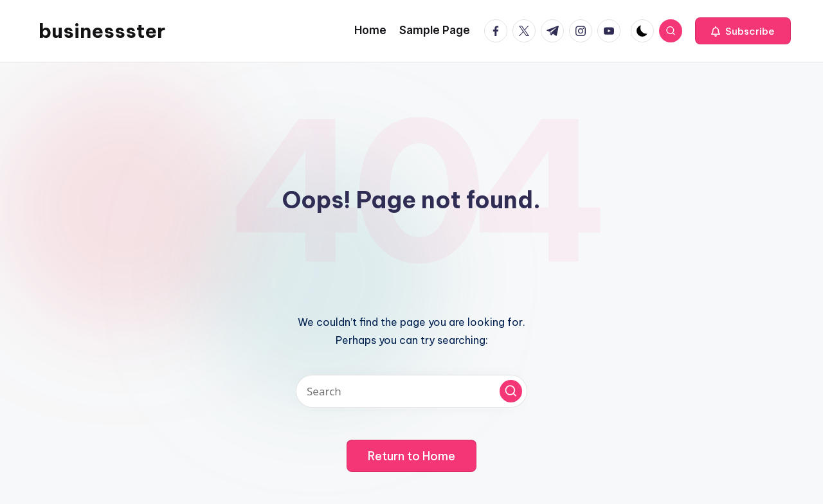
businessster (102, 31)
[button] (743, 31)
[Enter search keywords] (411, 391)
